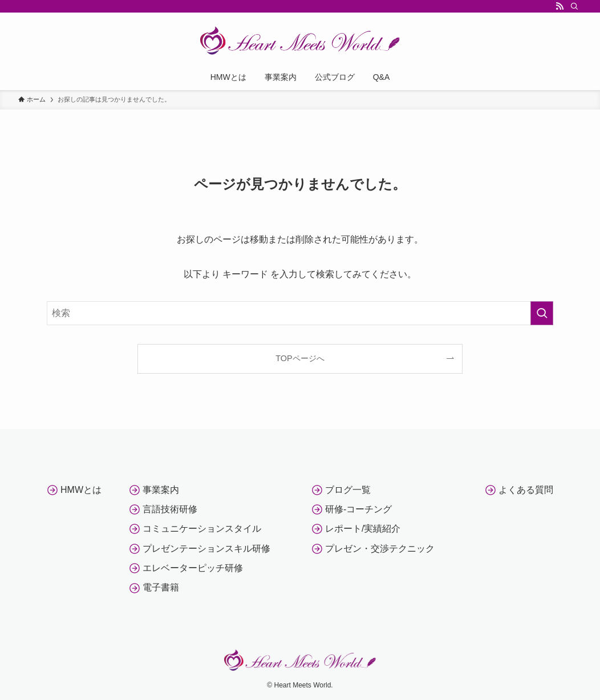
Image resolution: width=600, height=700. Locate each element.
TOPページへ (300, 358)
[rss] (560, 6)
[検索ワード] (300, 313)
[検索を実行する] (542, 313)
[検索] (574, 6)
